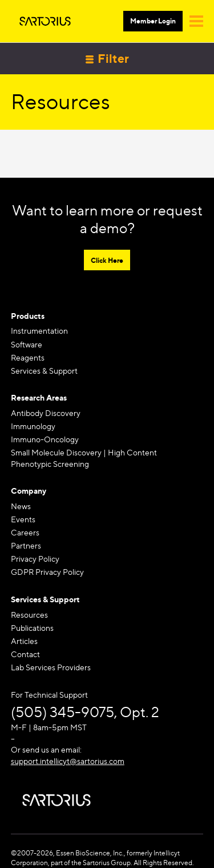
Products (28, 316)
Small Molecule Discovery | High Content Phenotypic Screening (84, 458)
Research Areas (39, 397)
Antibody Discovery (46, 413)
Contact (25, 654)
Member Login (153, 21)
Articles (24, 641)
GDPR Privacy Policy (47, 572)
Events (23, 519)
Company (29, 491)
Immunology (33, 426)
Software (27, 344)
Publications (32, 628)
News (21, 506)
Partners (26, 545)
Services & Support (44, 371)
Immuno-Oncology (45, 439)
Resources (29, 615)
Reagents (28, 357)
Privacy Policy (35, 559)
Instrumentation (39, 331)
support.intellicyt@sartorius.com (68, 761)
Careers (25, 532)
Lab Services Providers (51, 667)
